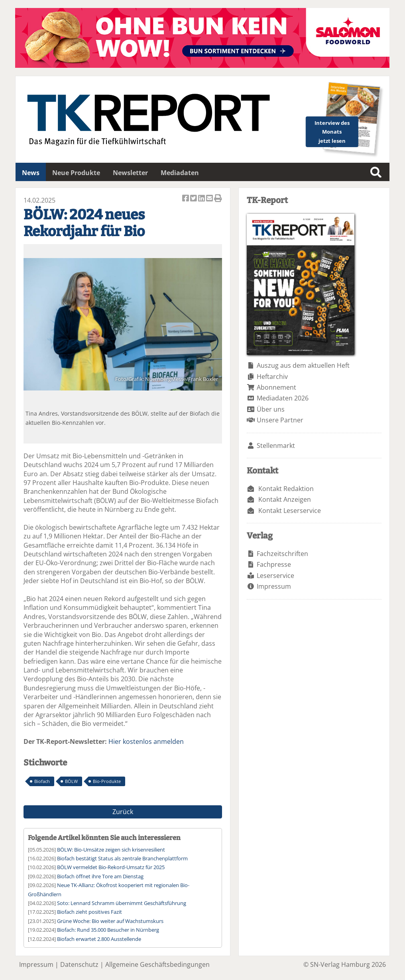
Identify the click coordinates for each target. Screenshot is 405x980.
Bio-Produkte (107, 781)
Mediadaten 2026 (283, 398)
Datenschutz (79, 964)
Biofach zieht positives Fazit (89, 912)
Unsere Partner (280, 420)
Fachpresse (274, 564)
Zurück (123, 812)
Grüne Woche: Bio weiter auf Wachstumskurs (110, 921)
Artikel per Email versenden (210, 199)
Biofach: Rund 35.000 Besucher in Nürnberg (108, 930)
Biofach (42, 781)
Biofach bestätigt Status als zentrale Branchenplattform (122, 858)
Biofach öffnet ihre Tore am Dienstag (100, 876)
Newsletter (130, 173)
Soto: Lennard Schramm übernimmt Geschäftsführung (122, 903)
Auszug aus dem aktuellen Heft (303, 365)
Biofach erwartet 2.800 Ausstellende (99, 939)
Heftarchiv (272, 377)
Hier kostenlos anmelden (146, 741)
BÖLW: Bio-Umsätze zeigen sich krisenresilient (111, 850)
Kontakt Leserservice (290, 511)
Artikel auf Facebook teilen (186, 199)
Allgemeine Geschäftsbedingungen (157, 964)
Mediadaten (180, 173)
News (31, 173)
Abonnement (276, 387)
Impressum (274, 586)
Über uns (271, 409)
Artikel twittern (194, 199)
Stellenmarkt (276, 446)
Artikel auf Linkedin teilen (202, 199)
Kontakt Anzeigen (285, 499)
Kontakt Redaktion (286, 489)
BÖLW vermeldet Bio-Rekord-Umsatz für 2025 (111, 867)
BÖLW (71, 781)
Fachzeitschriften (282, 554)
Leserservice (275, 576)
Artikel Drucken (218, 199)
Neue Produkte (76, 173)
